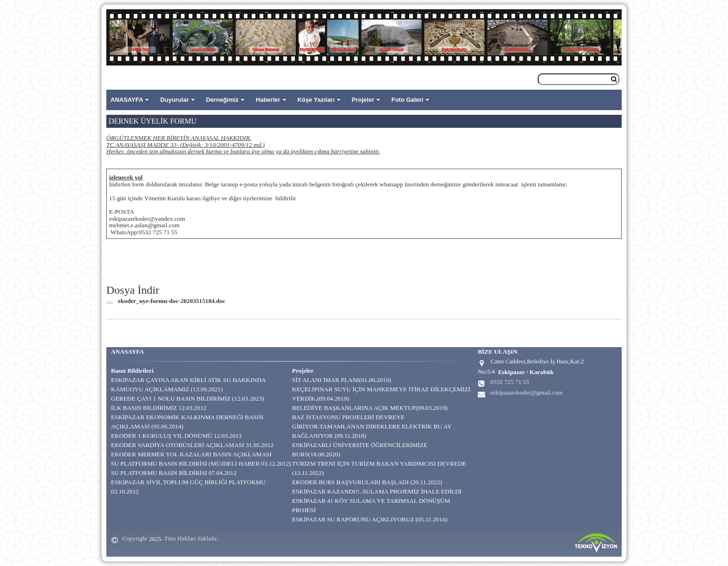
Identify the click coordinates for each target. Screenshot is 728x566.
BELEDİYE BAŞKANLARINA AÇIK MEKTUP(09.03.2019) (370, 408)
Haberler (268, 100)
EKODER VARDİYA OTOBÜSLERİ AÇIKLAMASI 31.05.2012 (192, 445)
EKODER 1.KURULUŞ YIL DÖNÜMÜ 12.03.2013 (176, 436)
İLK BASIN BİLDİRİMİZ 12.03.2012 (159, 408)
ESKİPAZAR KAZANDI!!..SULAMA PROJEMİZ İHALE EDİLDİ (377, 491)
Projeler (363, 100)
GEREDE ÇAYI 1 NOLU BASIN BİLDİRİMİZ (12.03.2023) (188, 398)
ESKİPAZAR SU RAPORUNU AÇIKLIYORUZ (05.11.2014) (370, 519)
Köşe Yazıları (316, 100)
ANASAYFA (127, 100)
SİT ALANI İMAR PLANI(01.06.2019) (341, 380)
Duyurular (174, 100)
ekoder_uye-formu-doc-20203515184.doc (172, 301)
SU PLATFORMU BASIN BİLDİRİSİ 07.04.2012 (174, 473)
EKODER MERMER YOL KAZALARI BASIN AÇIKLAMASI (191, 454)
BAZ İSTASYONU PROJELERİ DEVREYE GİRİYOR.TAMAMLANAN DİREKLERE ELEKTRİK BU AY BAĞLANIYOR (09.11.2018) (372, 426)
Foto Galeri (407, 100)
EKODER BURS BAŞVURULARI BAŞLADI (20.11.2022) (367, 482)
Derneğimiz (222, 100)
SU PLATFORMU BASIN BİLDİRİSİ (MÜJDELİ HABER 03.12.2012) (201, 464)
